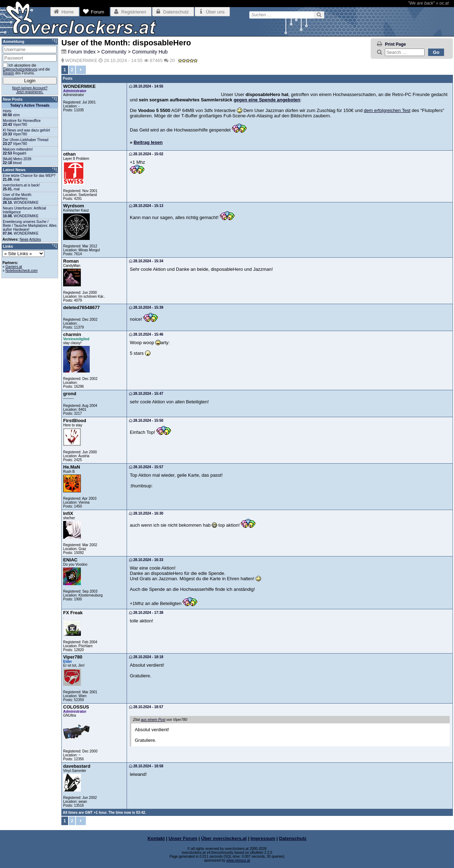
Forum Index (82, 52)
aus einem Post (153, 720)
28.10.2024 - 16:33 (146, 560)
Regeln (9, 73)
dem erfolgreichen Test (387, 110)
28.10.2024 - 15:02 (146, 154)
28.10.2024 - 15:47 (146, 394)
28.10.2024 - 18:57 (146, 707)
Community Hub (150, 52)
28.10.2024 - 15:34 (146, 261)
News (24, 239)
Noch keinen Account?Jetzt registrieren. (30, 90)
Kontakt (156, 838)
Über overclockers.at (224, 838)
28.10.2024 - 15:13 (146, 206)
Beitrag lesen (148, 142)
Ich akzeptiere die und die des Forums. (26, 69)
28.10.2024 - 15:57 (146, 467)
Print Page (395, 44)
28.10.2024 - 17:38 (146, 613)
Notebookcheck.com (21, 271)
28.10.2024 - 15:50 (146, 421)
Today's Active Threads (30, 105)
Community (114, 52)
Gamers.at (14, 267)
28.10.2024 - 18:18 (146, 657)
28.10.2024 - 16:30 (146, 513)
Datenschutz (293, 838)
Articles (35, 239)
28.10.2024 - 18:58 (146, 766)
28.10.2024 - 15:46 (146, 334)
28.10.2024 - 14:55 (146, 86)
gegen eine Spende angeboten (267, 100)
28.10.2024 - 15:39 (146, 307)
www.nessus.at (238, 860)
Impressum (263, 838)
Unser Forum (183, 838)
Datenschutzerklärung (20, 69)
